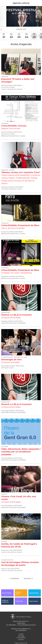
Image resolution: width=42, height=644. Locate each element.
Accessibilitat (21, 638)
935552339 (12, 625)
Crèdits (21, 634)
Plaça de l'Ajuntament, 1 (21, 621)
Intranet (21, 640)
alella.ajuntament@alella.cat (20, 629)
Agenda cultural (21, 3)
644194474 (32, 625)
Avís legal (21, 636)
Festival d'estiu (21, 10)
